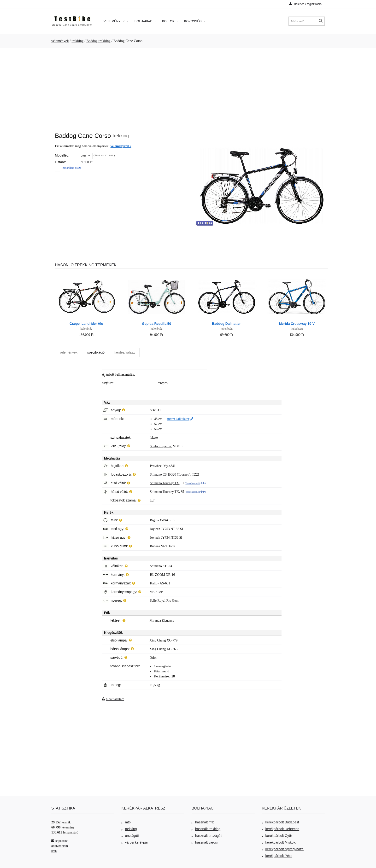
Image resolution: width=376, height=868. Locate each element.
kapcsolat (59, 841)
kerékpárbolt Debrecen (281, 829)
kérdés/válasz (125, 352)
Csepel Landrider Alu (86, 324)
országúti (130, 836)
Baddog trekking (98, 41)
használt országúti (207, 836)
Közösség (195, 21)
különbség (86, 329)
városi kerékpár (135, 842)
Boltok (170, 21)
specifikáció (96, 352)
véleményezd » (121, 146)
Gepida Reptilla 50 (156, 324)
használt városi (205, 842)
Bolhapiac (145, 21)
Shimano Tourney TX (164, 483)
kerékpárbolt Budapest (280, 822)
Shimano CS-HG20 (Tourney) (170, 475)
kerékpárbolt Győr (277, 836)
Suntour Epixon (160, 446)
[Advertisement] (188, 88)
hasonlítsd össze (72, 168)
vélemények (60, 41)
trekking (77, 41)
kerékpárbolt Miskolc (279, 842)
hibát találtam (115, 699)
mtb (126, 822)
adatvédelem (60, 846)
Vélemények (116, 21)
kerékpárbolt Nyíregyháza (283, 849)
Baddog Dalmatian (227, 324)
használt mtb (203, 822)
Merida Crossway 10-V (297, 324)
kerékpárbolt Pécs (277, 856)
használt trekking (206, 829)
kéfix (54, 851)
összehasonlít (193, 483)
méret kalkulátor (178, 419)
